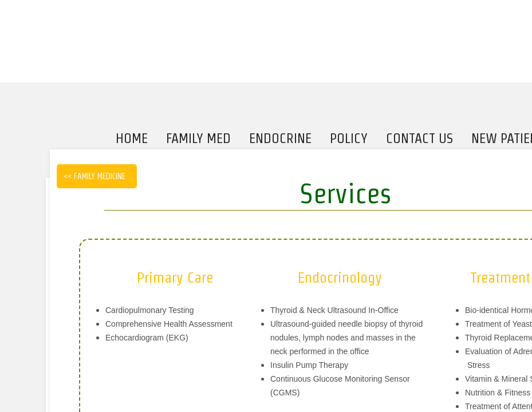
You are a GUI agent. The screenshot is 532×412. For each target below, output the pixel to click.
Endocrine (280, 138)
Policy (349, 138)
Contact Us (419, 138)
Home (132, 138)
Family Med (198, 138)
